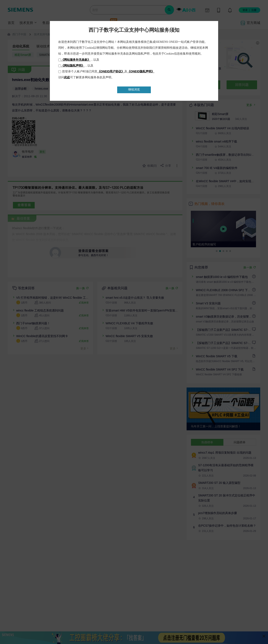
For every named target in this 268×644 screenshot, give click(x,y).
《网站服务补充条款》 (76, 60)
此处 (67, 77)
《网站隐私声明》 (73, 65)
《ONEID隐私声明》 (141, 71)
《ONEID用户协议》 (111, 71)
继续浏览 (134, 90)
